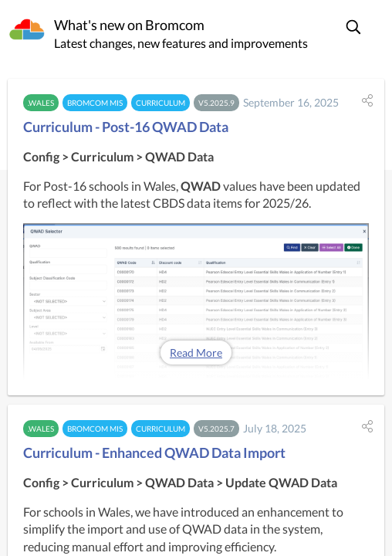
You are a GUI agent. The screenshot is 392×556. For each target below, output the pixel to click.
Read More (196, 353)
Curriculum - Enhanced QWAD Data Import (154, 453)
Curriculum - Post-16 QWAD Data (126, 127)
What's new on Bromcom (129, 25)
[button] (354, 27)
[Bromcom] (27, 30)
